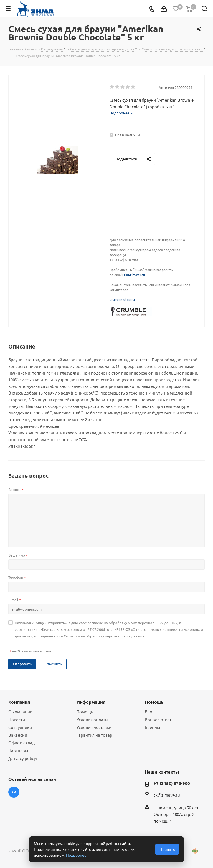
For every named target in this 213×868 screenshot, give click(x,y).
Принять (167, 849)
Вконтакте (14, 792)
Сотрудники (20, 727)
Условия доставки (94, 727)
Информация (91, 702)
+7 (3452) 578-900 (172, 783)
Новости (17, 719)
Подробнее (76, 855)
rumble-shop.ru (123, 299)
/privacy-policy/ (23, 758)
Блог (149, 712)
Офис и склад (21, 743)
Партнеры (18, 750)
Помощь (85, 712)
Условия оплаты (92, 719)
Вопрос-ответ (158, 719)
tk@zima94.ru (135, 275)
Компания (19, 702)
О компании (20, 712)
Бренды (152, 727)
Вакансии (18, 735)
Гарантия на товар (94, 735)
